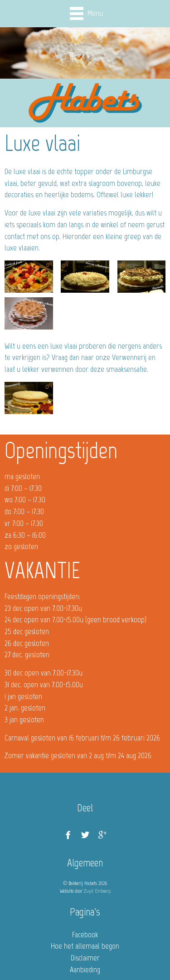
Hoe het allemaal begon (85, 946)
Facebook (85, 935)
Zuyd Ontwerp (97, 891)
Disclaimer (85, 958)
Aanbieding (85, 970)
